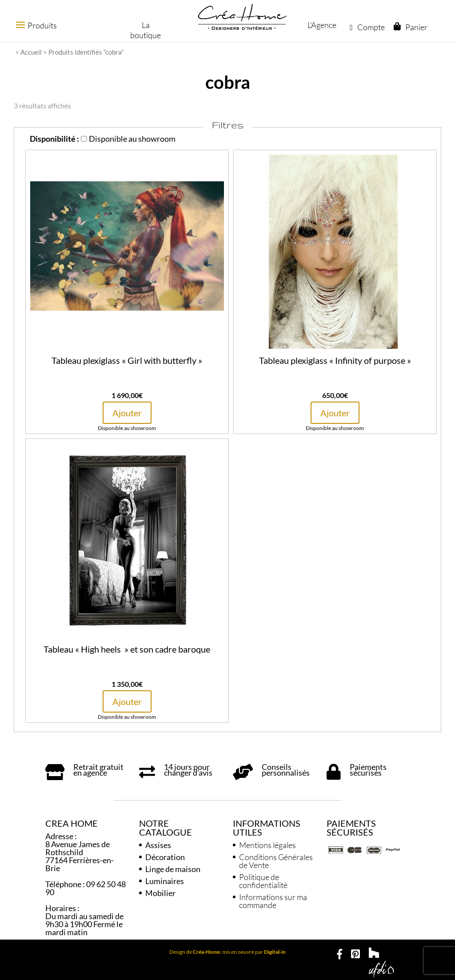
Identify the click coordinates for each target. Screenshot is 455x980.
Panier (416, 27)
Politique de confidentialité (263, 881)
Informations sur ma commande (273, 901)
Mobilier (160, 893)
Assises (158, 845)
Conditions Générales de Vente (276, 861)
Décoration (165, 857)
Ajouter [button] (127, 413)
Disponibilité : (54, 139)
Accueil (31, 52)
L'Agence (321, 25)
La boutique (144, 30)
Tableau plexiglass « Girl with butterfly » (127, 360)
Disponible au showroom (128, 139)
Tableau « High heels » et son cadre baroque (127, 649)
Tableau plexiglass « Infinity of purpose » (335, 360)
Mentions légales (267, 845)
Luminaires (165, 881)
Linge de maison (173, 869)
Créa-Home (206, 952)
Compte (367, 27)
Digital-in (275, 952)
